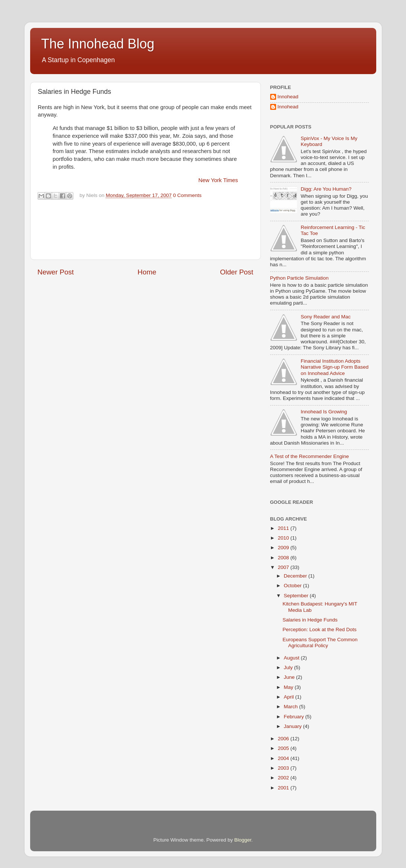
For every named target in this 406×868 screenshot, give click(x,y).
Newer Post (56, 272)
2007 (284, 567)
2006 (284, 739)
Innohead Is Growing (324, 412)
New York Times (218, 180)
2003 (284, 768)
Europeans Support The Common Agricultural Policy (320, 643)
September (297, 596)
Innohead (288, 97)
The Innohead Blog (98, 44)
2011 (284, 528)
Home (147, 272)
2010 (284, 538)
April (290, 697)
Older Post (236, 272)
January (294, 726)
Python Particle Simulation (300, 278)
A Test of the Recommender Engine (310, 456)
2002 (284, 778)
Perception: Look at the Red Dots (319, 629)
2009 (284, 548)
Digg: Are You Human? (326, 189)
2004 (284, 758)
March (292, 707)
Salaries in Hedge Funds (310, 620)
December (296, 576)
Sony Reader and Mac (326, 317)
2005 (284, 748)
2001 (284, 788)
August (292, 658)
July (289, 667)
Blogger (243, 840)
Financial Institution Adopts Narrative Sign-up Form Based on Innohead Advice (335, 367)
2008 (284, 558)
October (294, 586)
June (290, 677)
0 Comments (187, 195)
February (295, 717)
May (289, 687)
